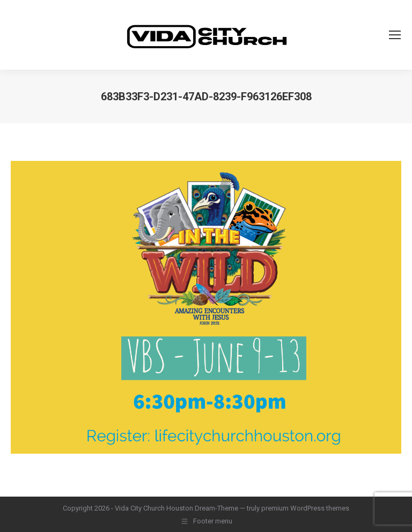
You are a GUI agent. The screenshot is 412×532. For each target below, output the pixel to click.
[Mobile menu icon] (395, 35)
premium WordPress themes (305, 508)
